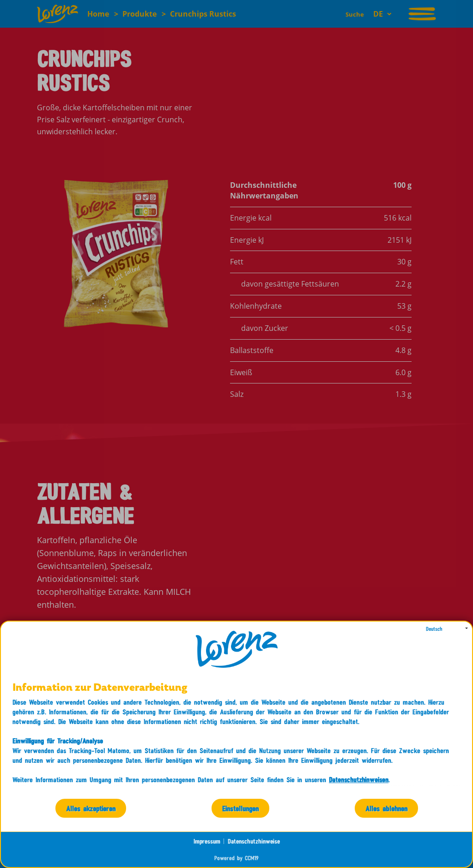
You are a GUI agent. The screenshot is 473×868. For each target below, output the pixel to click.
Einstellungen (240, 808)
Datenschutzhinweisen (359, 779)
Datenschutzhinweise (254, 841)
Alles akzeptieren (91, 808)
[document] (236, 740)
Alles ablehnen (386, 808)
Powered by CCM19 (236, 858)
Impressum (207, 841)
